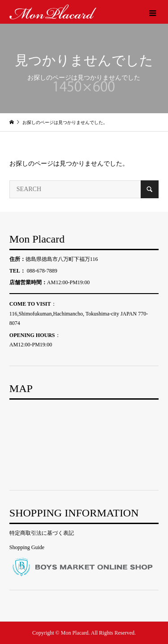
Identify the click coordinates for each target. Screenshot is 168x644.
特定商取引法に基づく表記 (42, 533)
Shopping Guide (27, 547)
